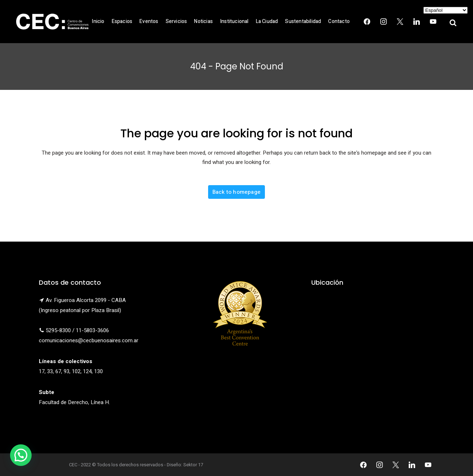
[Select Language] (446, 10)
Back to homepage (236, 192)
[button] (21, 455)
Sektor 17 (193, 465)
